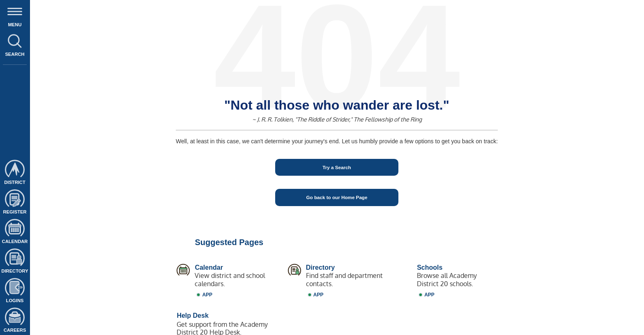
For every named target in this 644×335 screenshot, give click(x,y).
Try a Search (337, 167)
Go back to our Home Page (337, 197)
